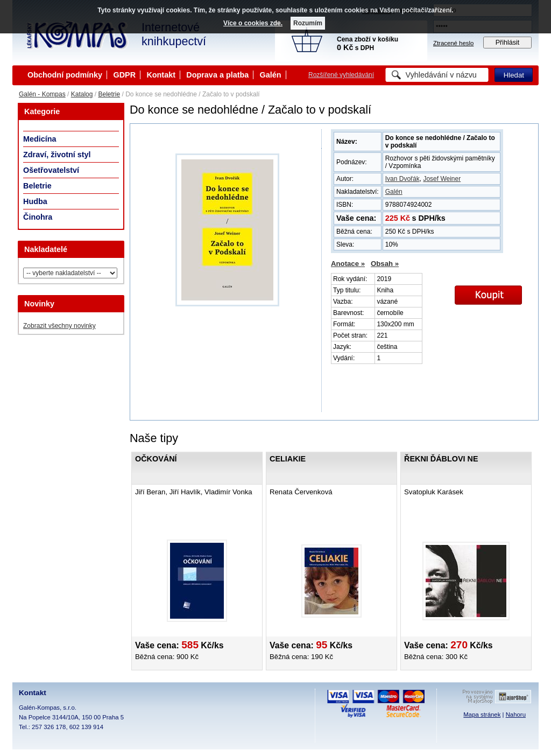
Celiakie (288, 459)
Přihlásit (508, 43)
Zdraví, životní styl (57, 155)
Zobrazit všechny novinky (59, 326)
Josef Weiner (442, 179)
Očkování (156, 459)
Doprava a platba (217, 75)
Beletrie (109, 94)
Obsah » (385, 264)
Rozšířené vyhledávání (341, 75)
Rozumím (308, 23)
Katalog (82, 94)
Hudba (35, 201)
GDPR (124, 75)
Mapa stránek (482, 715)
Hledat (514, 75)
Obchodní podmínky (65, 75)
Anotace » (348, 264)
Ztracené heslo (453, 43)
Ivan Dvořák (402, 179)
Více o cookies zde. (253, 23)
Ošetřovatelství (51, 170)
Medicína (40, 139)
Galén (271, 75)
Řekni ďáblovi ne (441, 459)
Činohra (38, 217)
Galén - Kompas (42, 94)
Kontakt (161, 75)
